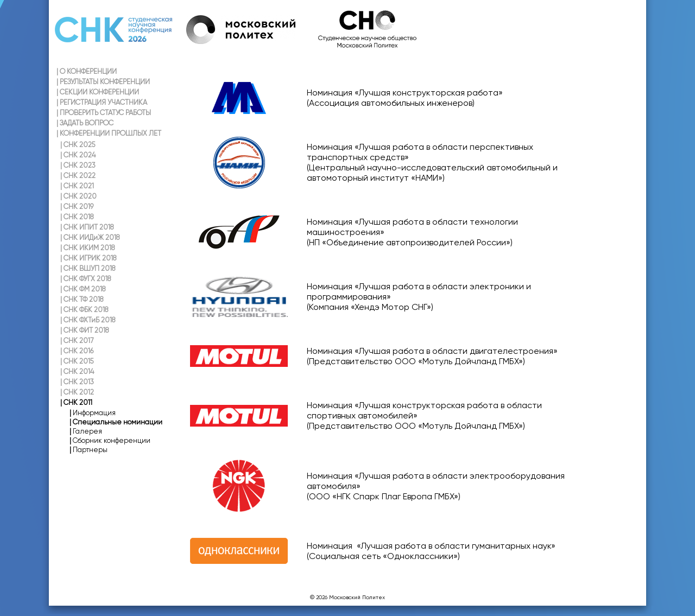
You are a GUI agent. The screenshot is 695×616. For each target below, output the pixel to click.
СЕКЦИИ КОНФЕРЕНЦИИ (98, 92)
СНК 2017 (77, 341)
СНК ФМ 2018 (83, 289)
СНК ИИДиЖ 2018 (90, 237)
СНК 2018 (77, 217)
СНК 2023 (78, 165)
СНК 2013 (77, 382)
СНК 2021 (77, 186)
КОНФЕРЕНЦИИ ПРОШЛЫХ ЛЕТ (109, 133)
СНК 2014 (77, 371)
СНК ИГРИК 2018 (88, 258)
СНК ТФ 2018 (82, 299)
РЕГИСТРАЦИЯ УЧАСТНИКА (102, 102)
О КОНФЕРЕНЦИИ (87, 71)
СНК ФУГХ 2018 (86, 279)
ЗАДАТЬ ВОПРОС (85, 123)
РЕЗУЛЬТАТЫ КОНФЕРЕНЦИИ (103, 82)
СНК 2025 (78, 145)
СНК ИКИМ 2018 (87, 248)
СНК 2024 (78, 155)
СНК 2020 (78, 196)
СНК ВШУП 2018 (88, 268)
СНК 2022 (78, 176)
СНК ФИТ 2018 (84, 330)
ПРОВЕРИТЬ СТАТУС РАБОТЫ (104, 113)
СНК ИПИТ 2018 (87, 227)
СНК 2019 (77, 207)
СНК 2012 (77, 392)
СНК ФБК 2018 (84, 310)
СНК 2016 (77, 351)
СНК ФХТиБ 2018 (88, 320)
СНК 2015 (77, 361)
